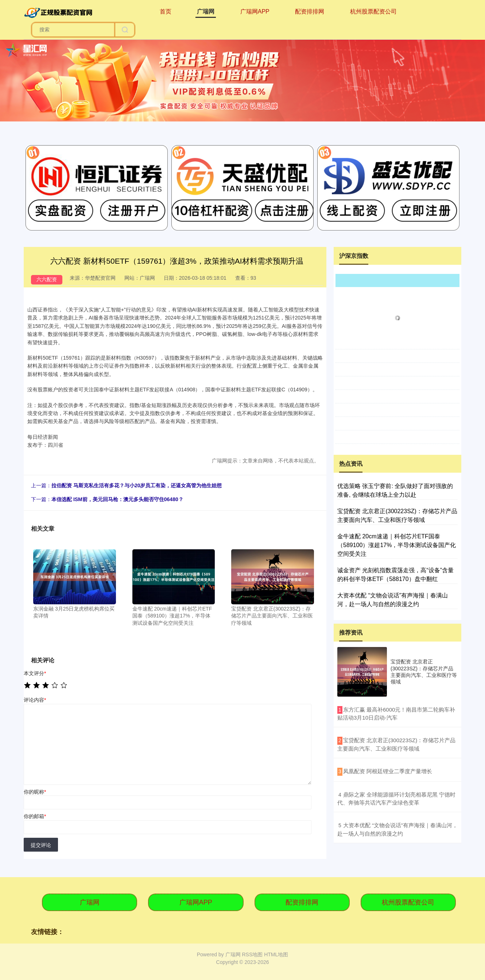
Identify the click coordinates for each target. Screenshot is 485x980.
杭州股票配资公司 (373, 11)
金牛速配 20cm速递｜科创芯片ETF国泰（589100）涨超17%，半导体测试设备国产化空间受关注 (397, 545)
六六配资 (47, 279)
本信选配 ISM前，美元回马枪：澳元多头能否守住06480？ (117, 499)
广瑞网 (206, 11)
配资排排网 (310, 11)
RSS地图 (252, 954)
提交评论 (41, 845)
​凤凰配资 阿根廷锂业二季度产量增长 (388, 771)
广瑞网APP (255, 11)
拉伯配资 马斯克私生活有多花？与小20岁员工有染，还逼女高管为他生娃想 (137, 485)
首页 (166, 11)
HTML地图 (276, 954)
